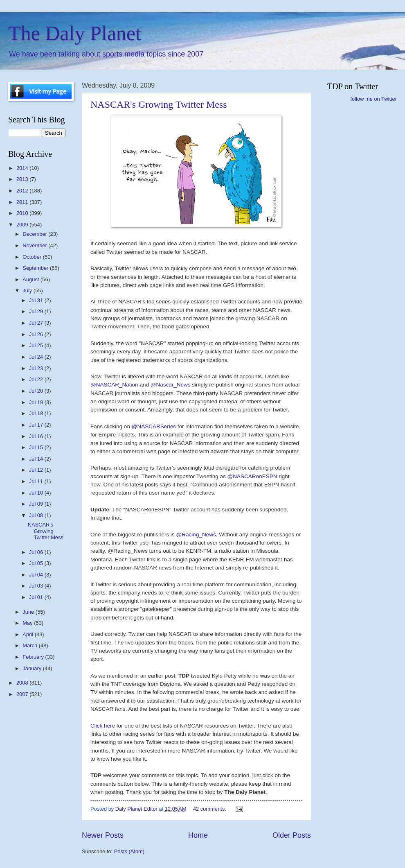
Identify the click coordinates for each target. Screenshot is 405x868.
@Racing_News (196, 535)
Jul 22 (37, 379)
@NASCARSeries (155, 426)
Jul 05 (37, 563)
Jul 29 (37, 311)
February (34, 657)
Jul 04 (37, 575)
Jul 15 (37, 447)
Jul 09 (37, 504)
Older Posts (292, 835)
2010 (23, 213)
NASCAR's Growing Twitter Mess (159, 104)
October (33, 257)
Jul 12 (37, 470)
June (29, 612)
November (35, 245)
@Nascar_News (171, 385)
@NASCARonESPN (253, 476)
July (28, 290)
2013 (23, 179)
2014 (23, 168)
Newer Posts (103, 835)
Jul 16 (37, 436)
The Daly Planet (75, 33)
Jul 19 (37, 402)
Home (198, 835)
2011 (23, 202)
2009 (23, 225)
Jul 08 (37, 515)
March (30, 645)
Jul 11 (37, 481)
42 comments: (210, 809)
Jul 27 (37, 323)
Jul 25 (37, 345)
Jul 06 (37, 552)
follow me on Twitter (373, 99)
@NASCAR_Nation (115, 385)
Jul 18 (37, 413)
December (35, 234)
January (33, 668)
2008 (23, 683)
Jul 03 (37, 586)
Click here (103, 726)
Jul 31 (37, 300)
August (32, 279)
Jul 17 (37, 425)
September (36, 268)
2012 (23, 191)
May (28, 623)
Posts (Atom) (129, 851)
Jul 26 (37, 334)
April (28, 634)
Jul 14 (37, 459)
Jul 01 (37, 597)
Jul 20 (37, 391)
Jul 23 (37, 368)
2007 (23, 694)
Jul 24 (37, 357)
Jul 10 (37, 493)
